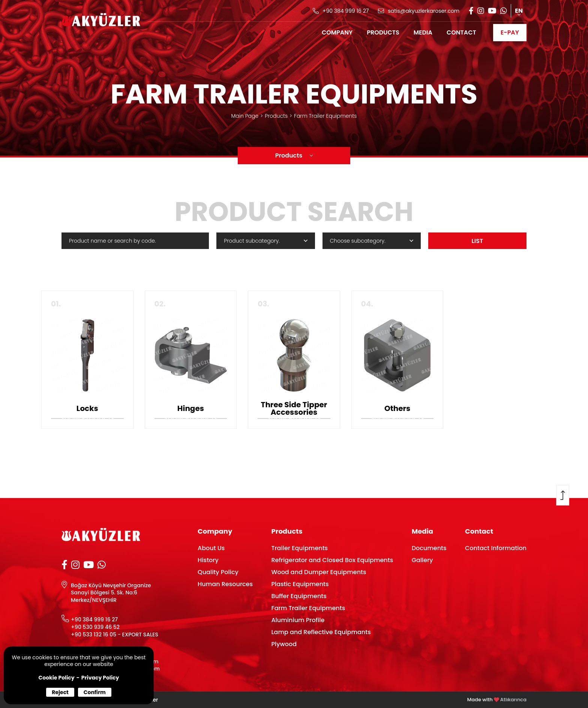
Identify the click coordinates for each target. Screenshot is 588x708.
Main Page (245, 116)
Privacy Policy (100, 678)
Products (276, 116)
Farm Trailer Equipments (325, 116)
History (208, 560)
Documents (429, 548)
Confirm (95, 692)
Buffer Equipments (299, 596)
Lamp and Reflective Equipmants (321, 632)
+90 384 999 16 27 (94, 620)
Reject (60, 692)
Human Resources (225, 584)
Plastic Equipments (300, 584)
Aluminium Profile (298, 620)
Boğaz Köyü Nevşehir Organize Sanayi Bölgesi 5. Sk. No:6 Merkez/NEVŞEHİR (111, 593)
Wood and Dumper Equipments (319, 572)
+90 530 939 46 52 (95, 627)
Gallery (422, 560)
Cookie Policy (57, 678)
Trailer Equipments (299, 548)
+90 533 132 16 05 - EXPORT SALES (115, 635)
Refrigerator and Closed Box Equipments (332, 560)
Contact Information (496, 548)
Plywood (284, 644)
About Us (211, 548)
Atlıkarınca (513, 700)
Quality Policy (218, 572)
